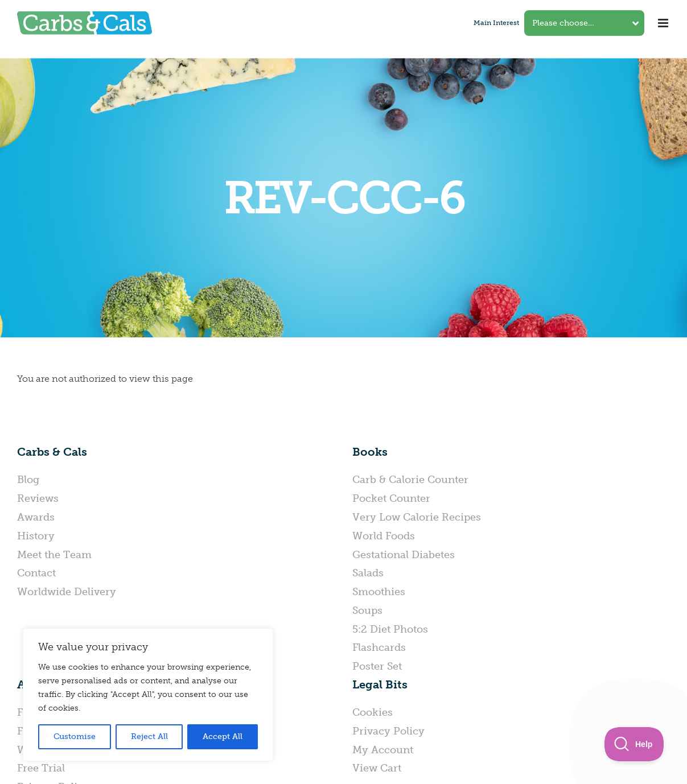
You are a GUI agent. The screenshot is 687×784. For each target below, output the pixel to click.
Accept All (223, 736)
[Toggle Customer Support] (634, 744)
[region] (148, 695)
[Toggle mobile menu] (664, 23)
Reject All (149, 736)
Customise (75, 736)
